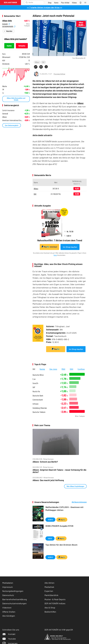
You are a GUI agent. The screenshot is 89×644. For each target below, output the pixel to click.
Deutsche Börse (38, 375)
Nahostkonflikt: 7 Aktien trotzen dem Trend (60, 240)
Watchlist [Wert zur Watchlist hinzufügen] (9, 31)
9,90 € (50, 538)
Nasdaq (42, 369)
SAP (34, 387)
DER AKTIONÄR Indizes (55, 603)
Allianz (37, 62)
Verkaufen (22, 46)
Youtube (9, 639)
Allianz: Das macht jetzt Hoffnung (48, 480)
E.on (34, 379)
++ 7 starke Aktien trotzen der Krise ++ (44, 7)
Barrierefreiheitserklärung (15, 599)
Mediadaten (8, 583)
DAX (43, 62)
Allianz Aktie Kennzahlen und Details (16, 99)
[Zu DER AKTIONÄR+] (65, 3)
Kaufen (9, 46)
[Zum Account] (56, 3)
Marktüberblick (51, 595)
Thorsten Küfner (59, 74)
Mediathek (49, 587)
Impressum (8, 587)
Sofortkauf (49, 247)
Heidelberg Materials (40, 408)
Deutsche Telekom (39, 412)
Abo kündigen (9, 616)
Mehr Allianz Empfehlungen (75, 486)
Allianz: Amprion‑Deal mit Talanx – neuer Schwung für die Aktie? (59, 471)
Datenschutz (8, 595)
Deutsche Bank (38, 396)
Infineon (36, 404)
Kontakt (9, 634)
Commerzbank (38, 400)
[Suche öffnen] (27, 2)
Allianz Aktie (7, 21)
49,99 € (50, 520)
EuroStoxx (81, 369)
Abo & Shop (50, 608)
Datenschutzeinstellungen (14, 603)
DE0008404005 (9, 26)
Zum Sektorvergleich (12, 125)
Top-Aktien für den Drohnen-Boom (61, 545)
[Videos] (74, 3)
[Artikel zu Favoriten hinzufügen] (46, 67)
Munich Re (36, 391)
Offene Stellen (9, 612)
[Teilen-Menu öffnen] (36, 67)
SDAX (72, 369)
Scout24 (35, 383)
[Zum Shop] (50, 3)
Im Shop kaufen (70, 247)
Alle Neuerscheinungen (79, 502)
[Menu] (86, 3)
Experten (49, 591)
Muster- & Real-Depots (55, 599)
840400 (6, 24)
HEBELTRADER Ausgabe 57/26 (59, 526)
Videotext (7, 608)
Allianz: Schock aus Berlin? (45, 462)
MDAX (63, 369)
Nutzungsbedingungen (13, 591)
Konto (55, 255)
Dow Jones (53, 369)
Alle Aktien (49, 583)
